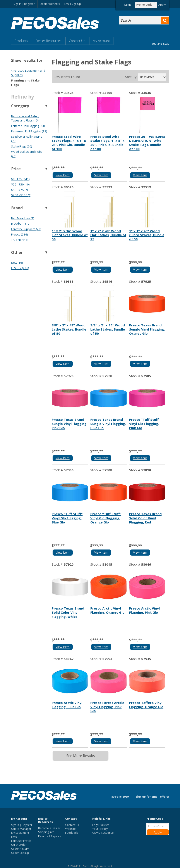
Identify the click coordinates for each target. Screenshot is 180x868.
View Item (63, 175)
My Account (101, 41)
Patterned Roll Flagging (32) (29, 131)
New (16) (17, 263)
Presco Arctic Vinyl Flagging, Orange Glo (107, 610)
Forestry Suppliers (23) (26, 229)
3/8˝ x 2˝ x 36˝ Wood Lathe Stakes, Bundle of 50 (108, 329)
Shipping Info (46, 832)
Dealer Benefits (50, 4)
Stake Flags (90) (21, 146)
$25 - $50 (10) (20, 184)
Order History (20, 849)
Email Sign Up (73, 4)
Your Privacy (100, 829)
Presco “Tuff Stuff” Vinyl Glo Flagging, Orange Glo (106, 518)
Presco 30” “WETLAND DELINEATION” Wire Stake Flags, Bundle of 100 (147, 143)
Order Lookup (20, 853)
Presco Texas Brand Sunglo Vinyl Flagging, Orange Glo (147, 329)
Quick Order (19, 845)
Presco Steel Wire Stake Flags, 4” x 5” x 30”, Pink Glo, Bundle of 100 (107, 143)
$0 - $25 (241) (20, 179)
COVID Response (103, 833)
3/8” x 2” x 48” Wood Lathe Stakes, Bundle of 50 (69, 329)
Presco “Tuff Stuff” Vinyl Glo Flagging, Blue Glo (67, 518)
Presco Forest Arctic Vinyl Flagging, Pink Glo (107, 707)
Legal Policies (101, 825)
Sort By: (131, 77)
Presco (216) (19, 234)
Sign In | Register (24, 4)
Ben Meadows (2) (23, 218)
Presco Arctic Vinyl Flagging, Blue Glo (67, 705)
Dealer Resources (48, 41)
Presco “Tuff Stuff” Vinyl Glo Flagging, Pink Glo (145, 424)
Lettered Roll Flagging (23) (28, 126)
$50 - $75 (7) (19, 190)
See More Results (81, 756)
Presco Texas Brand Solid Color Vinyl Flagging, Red (145, 518)
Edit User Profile (21, 841)
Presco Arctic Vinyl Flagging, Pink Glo (144, 610)
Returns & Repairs (49, 836)
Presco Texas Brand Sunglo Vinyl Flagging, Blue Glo (108, 424)
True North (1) (20, 240)
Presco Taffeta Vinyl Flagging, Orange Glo (146, 705)
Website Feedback (71, 831)
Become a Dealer (49, 828)
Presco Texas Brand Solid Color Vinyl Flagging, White (68, 612)
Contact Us (77, 41)
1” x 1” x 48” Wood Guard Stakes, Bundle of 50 (147, 235)
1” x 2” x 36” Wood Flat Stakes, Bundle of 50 (70, 235)
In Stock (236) (20, 268)
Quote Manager (21, 829)
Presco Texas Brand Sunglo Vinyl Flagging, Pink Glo (69, 424)
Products (21, 41)
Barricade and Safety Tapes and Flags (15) (25, 118)
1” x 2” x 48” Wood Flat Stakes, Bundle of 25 (108, 235)
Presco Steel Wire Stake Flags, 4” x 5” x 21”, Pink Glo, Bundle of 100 (69, 143)
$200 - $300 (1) (21, 195)
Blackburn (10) (21, 223)
